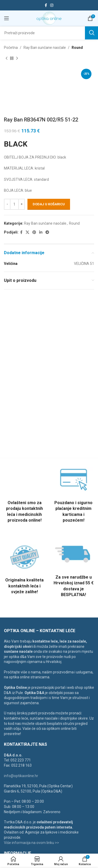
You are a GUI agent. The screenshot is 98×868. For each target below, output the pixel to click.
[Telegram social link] (47, 232)
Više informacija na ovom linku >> (31, 843)
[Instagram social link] (52, 5)
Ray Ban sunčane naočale (45, 48)
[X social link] (27, 232)
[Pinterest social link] (34, 232)
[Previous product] (7, 58)
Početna (11, 48)
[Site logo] (49, 18)
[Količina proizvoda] (14, 204)
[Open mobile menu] (7, 18)
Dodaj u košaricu (49, 204)
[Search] (49, 33)
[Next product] (17, 58)
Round (77, 48)
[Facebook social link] (46, 5)
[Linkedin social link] (41, 232)
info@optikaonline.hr (21, 776)
